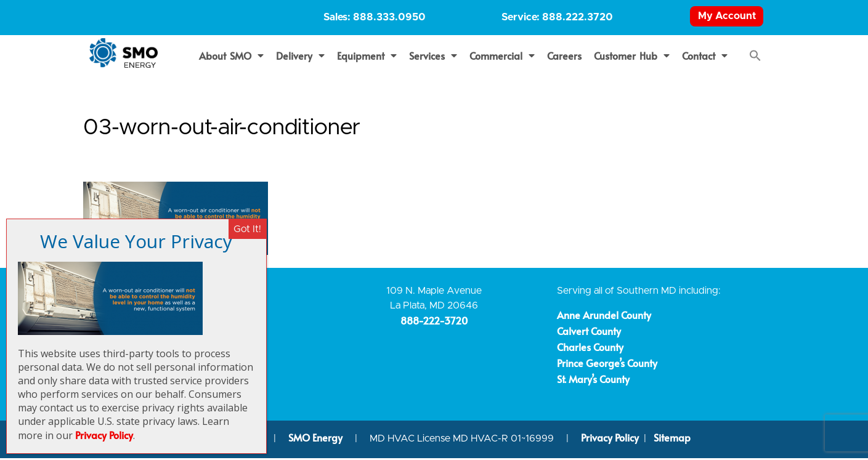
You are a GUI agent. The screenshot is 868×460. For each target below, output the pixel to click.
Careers (564, 57)
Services (433, 57)
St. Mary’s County (593, 381)
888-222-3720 (434, 323)
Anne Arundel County (604, 317)
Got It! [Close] (247, 229)
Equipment (367, 57)
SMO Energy (317, 440)
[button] (755, 57)
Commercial (502, 57)
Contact (705, 57)
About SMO (231, 57)
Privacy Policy (610, 440)
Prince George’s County (607, 365)
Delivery (300, 57)
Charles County (590, 349)
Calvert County (589, 333)
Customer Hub (632, 57)
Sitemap (672, 440)
